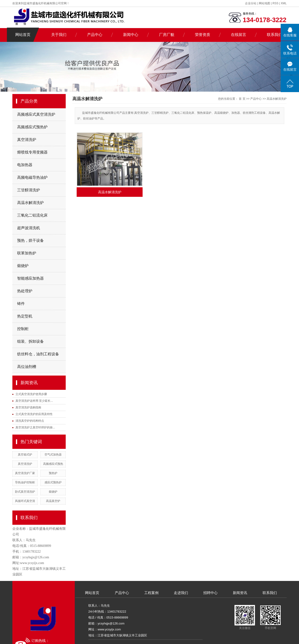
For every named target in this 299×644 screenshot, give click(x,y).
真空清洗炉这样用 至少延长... (34, 401)
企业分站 (251, 3)
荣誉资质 (203, 35)
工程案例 (151, 593)
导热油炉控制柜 (25, 482)
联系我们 (274, 35)
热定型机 (25, 316)
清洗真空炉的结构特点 (30, 421)
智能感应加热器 (30, 278)
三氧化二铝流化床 (32, 215)
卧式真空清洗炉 (25, 492)
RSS (276, 3)
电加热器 (25, 165)
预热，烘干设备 (30, 240)
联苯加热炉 (27, 253)
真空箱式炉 (25, 455)
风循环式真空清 (25, 501)
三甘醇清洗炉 (29, 190)
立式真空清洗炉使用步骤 (31, 394)
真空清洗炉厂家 (25, 473)
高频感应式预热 (53, 464)
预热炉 (53, 473)
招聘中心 (210, 593)
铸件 (21, 304)
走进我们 (181, 593)
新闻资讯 (240, 593)
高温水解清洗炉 (30, 203)
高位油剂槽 (27, 367)
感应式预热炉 (53, 482)
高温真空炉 (53, 501)
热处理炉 (25, 291)
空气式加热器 (53, 455)
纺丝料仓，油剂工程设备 (38, 354)
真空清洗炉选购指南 (28, 407)
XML (284, 3)
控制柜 (23, 329)
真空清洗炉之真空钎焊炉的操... (35, 427)
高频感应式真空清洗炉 (36, 114)
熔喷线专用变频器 (32, 152)
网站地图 (265, 3)
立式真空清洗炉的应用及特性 (34, 414)
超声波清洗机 (29, 228)
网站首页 (23, 35)
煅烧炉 (23, 266)
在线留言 (239, 35)
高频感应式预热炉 (32, 127)
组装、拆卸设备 (30, 341)
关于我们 (59, 35)
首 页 (242, 99)
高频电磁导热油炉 (32, 177)
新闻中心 (131, 35)
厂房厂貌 (167, 35)
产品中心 (95, 35)
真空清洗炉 (27, 140)
